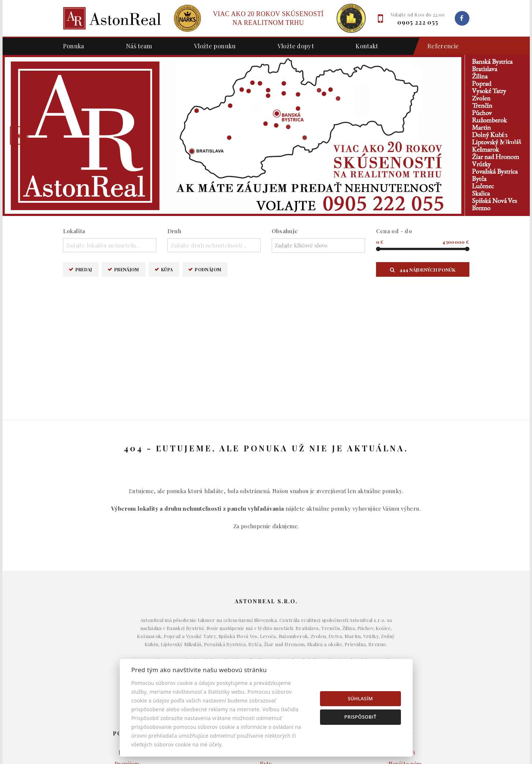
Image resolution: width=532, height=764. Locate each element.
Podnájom (208, 269)
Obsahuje (285, 231)
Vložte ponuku (215, 46)
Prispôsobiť (360, 717)
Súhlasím (360, 698)
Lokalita (74, 231)
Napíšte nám (405, 636)
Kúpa (167, 269)
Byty (266, 636)
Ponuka (74, 46)
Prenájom (127, 269)
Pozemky (266, 658)
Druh (174, 231)
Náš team (139, 46)
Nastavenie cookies (405, 658)
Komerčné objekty (266, 647)
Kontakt (367, 46)
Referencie (440, 46)
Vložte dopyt (296, 46)
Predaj (84, 269)
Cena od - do (394, 231)
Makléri (405, 625)
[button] (19, 135)
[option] (266, 135)
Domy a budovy (266, 625)
